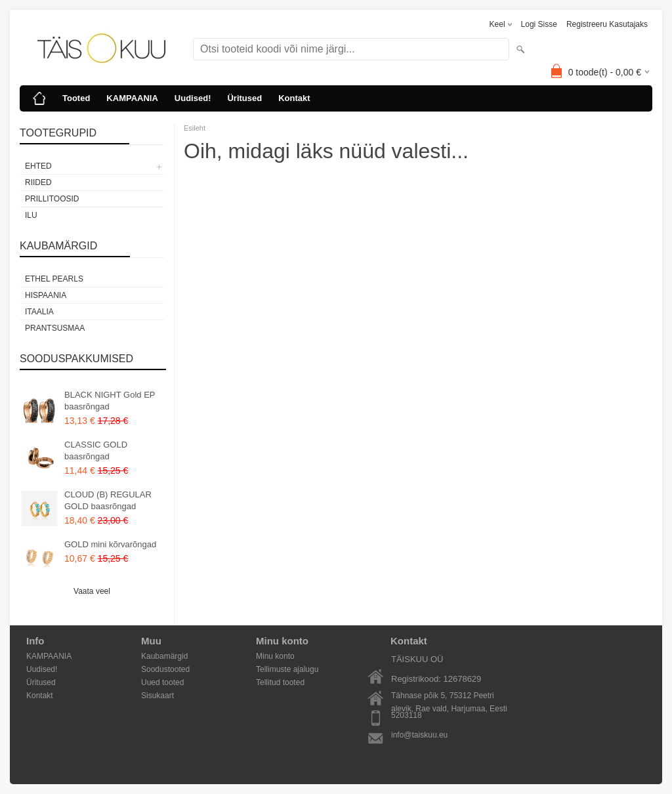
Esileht (195, 128)
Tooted (76, 98)
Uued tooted (162, 682)
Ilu (31, 215)
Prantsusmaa (55, 328)
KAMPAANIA (132, 98)
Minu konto (275, 656)
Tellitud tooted (280, 682)
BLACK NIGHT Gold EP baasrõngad (110, 401)
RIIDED (38, 182)
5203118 (407, 715)
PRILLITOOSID (52, 199)
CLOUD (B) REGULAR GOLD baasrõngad (108, 500)
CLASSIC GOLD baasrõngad (96, 450)
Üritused (244, 98)
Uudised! (193, 98)
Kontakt (294, 98)
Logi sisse (539, 24)
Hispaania (46, 295)
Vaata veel (92, 591)
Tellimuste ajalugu (287, 669)
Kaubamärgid (164, 656)
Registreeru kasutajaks (607, 24)
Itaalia (39, 312)
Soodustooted (165, 669)
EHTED (38, 166)
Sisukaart (157, 696)
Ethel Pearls (54, 279)
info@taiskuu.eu (419, 735)
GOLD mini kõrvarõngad (110, 544)
